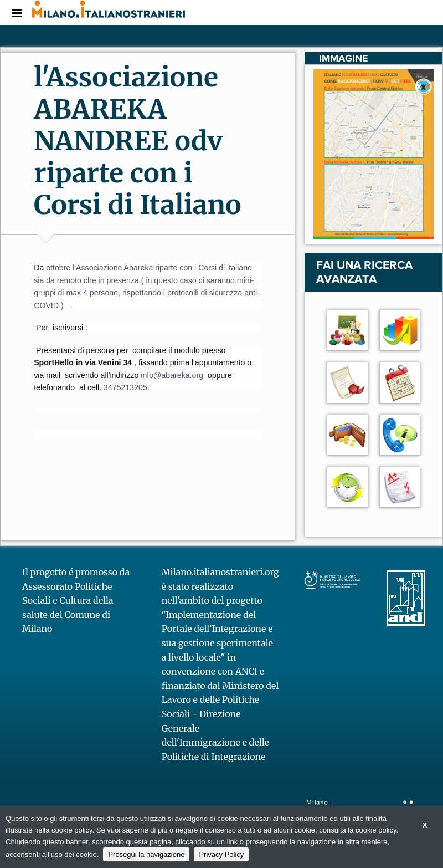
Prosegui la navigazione (146, 854)
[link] (173, 375)
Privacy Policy (221, 854)
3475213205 (125, 387)
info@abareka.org (173, 375)
